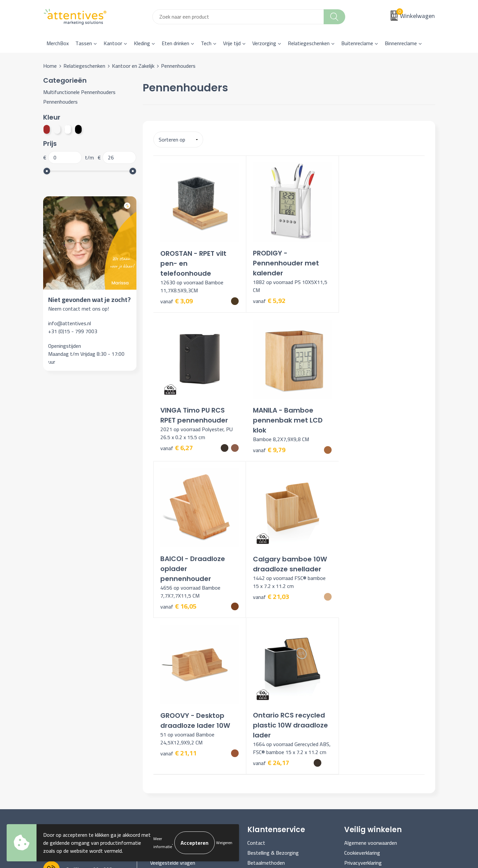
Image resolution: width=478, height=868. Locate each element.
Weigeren (224, 843)
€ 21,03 (359, 443)
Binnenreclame (401, 43)
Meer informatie (163, 843)
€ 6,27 (357, 289)
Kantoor (113, 43)
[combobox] (238, 17)
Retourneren (261, 724)
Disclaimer (356, 724)
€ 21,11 (178, 597)
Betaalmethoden (266, 715)
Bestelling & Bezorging (273, 704)
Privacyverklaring (363, 715)
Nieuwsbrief (163, 704)
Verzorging (264, 43)
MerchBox (58, 43)
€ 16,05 (269, 453)
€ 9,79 (177, 445)
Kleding (142, 43)
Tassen (84, 43)
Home (50, 66)
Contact (256, 694)
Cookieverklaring (362, 704)
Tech (206, 43)
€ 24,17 (269, 614)
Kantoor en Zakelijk (133, 66)
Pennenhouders (60, 102)
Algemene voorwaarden (371, 694)
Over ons (160, 694)
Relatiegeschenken (309, 43)
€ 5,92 (267, 298)
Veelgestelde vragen (173, 715)
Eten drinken (175, 43)
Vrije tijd (232, 43)
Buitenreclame (357, 43)
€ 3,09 (177, 298)
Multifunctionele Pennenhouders (79, 92)
